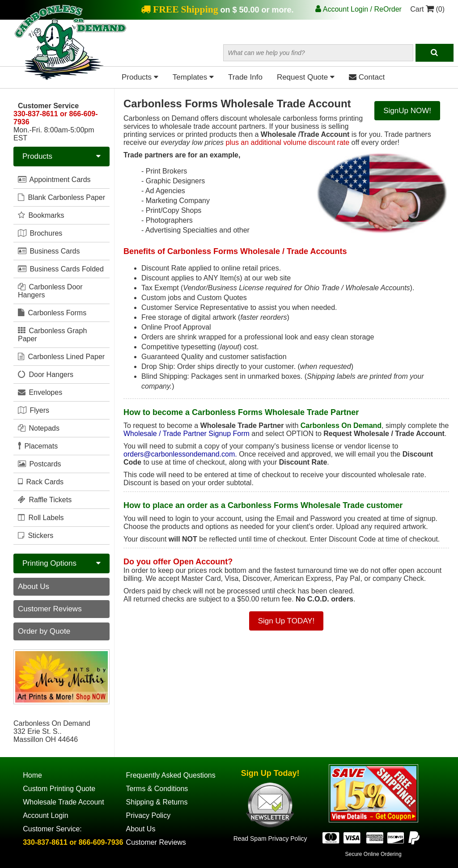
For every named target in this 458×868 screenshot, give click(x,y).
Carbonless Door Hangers (50, 291)
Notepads (39, 428)
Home (32, 775)
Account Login (45, 815)
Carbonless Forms (52, 313)
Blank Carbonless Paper (61, 197)
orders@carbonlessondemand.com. (180, 454)
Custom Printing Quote (59, 789)
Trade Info (245, 77)
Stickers (36, 535)
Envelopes (40, 392)
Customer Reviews (50, 609)
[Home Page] (70, 78)
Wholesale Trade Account (63, 802)
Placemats (38, 446)
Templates (193, 77)
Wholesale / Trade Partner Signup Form (187, 434)
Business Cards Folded (61, 269)
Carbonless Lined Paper (61, 356)
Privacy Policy (148, 815)
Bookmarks (41, 215)
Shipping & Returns (157, 802)
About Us (34, 586)
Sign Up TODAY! (286, 621)
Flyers (34, 410)
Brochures (40, 233)
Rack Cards (41, 482)
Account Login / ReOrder (358, 9)
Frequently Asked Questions (171, 775)
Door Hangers (46, 374)
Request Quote (306, 77)
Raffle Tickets (45, 500)
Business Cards (49, 251)
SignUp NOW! (407, 111)
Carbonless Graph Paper (52, 334)
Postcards (40, 464)
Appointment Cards (54, 179)
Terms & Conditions (157, 789)
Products (140, 77)
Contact (367, 77)
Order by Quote (44, 631)
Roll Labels (41, 517)
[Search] (435, 53)
